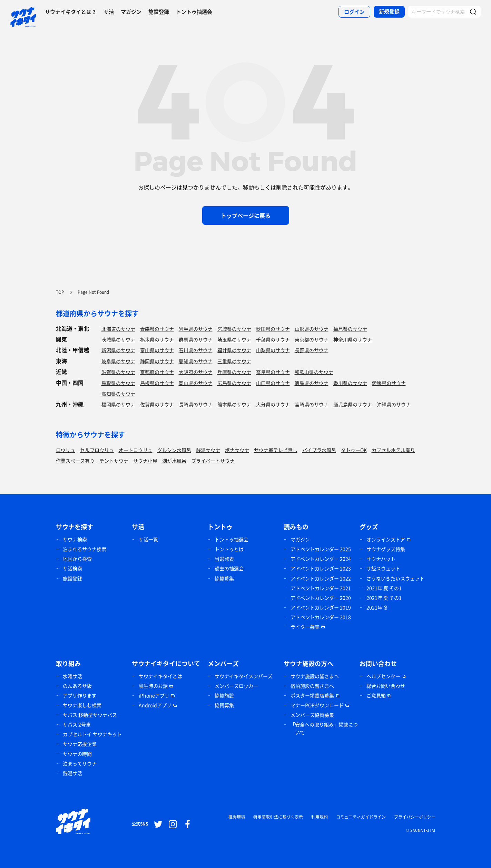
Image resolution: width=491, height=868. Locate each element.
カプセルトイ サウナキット (92, 734)
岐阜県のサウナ (118, 361)
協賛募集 (224, 578)
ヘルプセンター (383, 676)
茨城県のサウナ (118, 339)
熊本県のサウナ (234, 404)
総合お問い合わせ (386, 686)
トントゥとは (229, 549)
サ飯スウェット (383, 568)
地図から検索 (77, 559)
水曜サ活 (72, 676)
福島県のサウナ (350, 329)
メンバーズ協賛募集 (312, 715)
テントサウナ (114, 461)
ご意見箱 (376, 695)
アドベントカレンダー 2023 (321, 568)
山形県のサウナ (312, 329)
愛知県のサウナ (196, 361)
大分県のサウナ (273, 404)
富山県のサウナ (157, 350)
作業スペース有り (75, 461)
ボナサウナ (237, 450)
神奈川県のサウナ (353, 339)
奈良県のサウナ (273, 372)
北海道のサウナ (118, 329)
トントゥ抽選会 (194, 12)
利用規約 (320, 817)
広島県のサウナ (234, 383)
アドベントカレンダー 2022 (321, 578)
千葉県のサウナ (273, 339)
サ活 (109, 12)
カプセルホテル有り (393, 450)
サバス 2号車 (77, 724)
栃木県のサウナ (157, 339)
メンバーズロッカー (236, 686)
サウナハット (381, 559)
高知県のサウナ (118, 394)
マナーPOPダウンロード (317, 705)
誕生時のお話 (153, 686)
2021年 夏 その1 (384, 588)
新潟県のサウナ (118, 350)
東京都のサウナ (312, 339)
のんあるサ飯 (77, 686)
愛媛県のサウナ (389, 383)
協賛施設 (224, 695)
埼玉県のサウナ (234, 339)
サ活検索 (72, 568)
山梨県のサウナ (273, 350)
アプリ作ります (80, 695)
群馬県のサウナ (196, 339)
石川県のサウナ (196, 350)
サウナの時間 (77, 754)
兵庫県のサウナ (234, 372)
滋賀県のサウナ (118, 372)
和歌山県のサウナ (314, 372)
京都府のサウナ (157, 372)
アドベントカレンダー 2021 (321, 588)
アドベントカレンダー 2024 (321, 559)
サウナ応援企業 (80, 744)
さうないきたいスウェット (395, 578)
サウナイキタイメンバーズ (244, 676)
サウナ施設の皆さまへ (315, 676)
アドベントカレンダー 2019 (321, 607)
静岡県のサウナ (157, 361)
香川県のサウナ (350, 383)
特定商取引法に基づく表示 (278, 817)
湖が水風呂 (174, 461)
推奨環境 (237, 817)
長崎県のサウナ (196, 404)
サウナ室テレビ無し (276, 450)
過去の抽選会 (229, 568)
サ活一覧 (148, 539)
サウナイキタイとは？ (71, 12)
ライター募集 (305, 627)
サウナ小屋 (145, 461)
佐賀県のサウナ (157, 404)
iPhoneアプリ (154, 695)
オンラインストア (386, 539)
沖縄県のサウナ (394, 404)
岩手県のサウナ (196, 329)
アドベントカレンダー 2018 (321, 617)
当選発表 (224, 559)
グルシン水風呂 (174, 450)
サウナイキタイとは (160, 676)
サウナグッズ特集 (386, 549)
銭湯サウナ (208, 450)
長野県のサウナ (312, 350)
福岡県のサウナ (118, 404)
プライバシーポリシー (415, 817)
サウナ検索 (75, 539)
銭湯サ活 (72, 773)
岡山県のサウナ (196, 383)
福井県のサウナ (234, 350)
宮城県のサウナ (234, 329)
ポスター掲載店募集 (312, 695)
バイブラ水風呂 (319, 450)
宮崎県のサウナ (312, 404)
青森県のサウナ (157, 329)
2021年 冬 (377, 607)
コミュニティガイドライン (361, 817)
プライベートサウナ (213, 461)
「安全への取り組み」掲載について (324, 728)
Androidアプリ (155, 705)
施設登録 (159, 12)
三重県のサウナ (234, 361)
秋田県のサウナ (273, 329)
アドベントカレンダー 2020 (321, 598)
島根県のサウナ (157, 383)
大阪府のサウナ (196, 372)
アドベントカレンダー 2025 (321, 549)
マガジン (131, 12)
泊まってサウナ (80, 763)
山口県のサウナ (273, 383)
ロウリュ (66, 450)
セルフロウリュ (97, 450)
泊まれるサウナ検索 (85, 549)
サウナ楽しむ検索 (82, 705)
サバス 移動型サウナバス (90, 715)
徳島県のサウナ (312, 383)
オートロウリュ (136, 450)
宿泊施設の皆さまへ (312, 686)
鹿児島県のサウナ (353, 404)
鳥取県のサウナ (118, 383)
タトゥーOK (354, 450)
